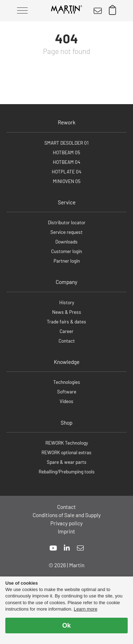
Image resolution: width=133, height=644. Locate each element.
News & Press (67, 312)
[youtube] (53, 548)
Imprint (66, 531)
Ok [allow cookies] (66, 626)
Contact (67, 341)
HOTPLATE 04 (66, 171)
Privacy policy (66, 523)
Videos (66, 401)
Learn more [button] (85, 609)
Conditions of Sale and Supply (67, 515)
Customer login (66, 251)
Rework (67, 122)
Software (67, 391)
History (67, 302)
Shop (66, 423)
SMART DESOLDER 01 (66, 143)
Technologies (67, 382)
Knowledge (67, 362)
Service (67, 202)
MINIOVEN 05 (67, 181)
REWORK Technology (67, 443)
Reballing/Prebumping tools (67, 471)
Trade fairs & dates (66, 321)
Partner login (67, 261)
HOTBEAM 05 (66, 152)
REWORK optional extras (66, 452)
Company (66, 282)
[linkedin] (67, 548)
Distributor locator (67, 222)
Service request (66, 232)
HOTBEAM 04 (66, 162)
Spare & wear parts (67, 462)
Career (66, 331)
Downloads (66, 241)
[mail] (80, 548)
